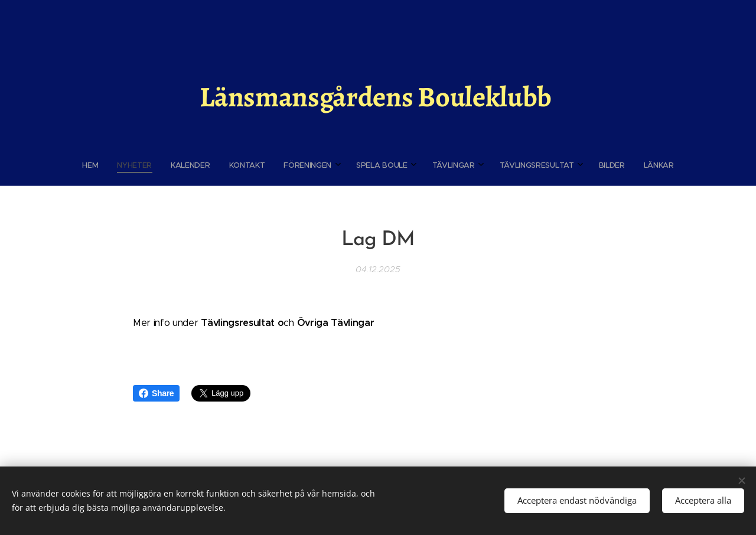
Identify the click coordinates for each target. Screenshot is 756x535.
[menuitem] (286, 165)
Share (156, 393)
